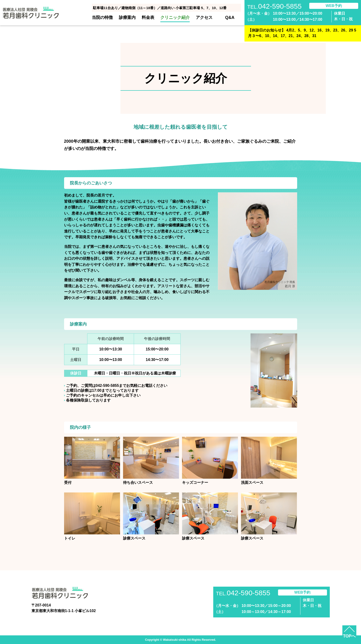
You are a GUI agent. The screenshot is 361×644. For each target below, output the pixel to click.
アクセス (204, 17)
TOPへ (349, 636)
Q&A (230, 17)
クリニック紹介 (175, 17)
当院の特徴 (102, 17)
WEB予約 (334, 6)
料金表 (148, 17)
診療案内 (127, 17)
